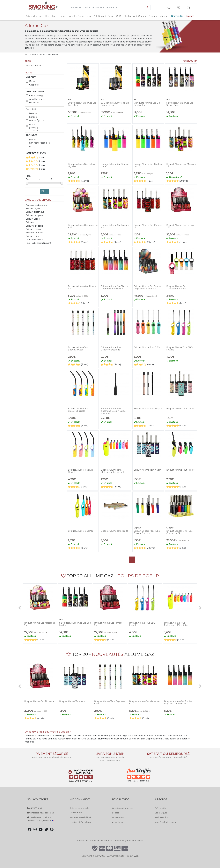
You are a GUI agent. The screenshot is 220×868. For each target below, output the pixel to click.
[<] (20, 608)
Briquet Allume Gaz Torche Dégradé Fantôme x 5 (115, 287)
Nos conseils (118, 817)
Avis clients (117, 822)
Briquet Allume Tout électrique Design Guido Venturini (113, 411)
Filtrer (45, 191)
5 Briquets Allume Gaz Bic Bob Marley (147, 104)
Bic (32, 81)
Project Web (132, 856)
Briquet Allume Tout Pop (81, 531)
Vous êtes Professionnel (166, 822)
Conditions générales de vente (128, 841)
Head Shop (51, 16)
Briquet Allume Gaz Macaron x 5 (116, 226)
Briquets (30, 222)
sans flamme (37, 99)
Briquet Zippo (33, 219)
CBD (119, 16)
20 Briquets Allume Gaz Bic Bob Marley (82, 104)
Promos (190, 16)
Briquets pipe (32, 236)
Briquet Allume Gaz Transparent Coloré (176, 287)
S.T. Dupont (100, 16)
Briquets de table (34, 226)
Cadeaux (153, 16)
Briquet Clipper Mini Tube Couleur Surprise (147, 532)
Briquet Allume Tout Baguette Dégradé (111, 349)
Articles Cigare (77, 16)
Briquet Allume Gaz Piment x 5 (82, 287)
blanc (33, 113)
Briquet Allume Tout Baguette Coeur (78, 349)
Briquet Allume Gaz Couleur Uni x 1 (115, 165)
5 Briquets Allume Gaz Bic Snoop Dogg (180, 104)
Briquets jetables (34, 233)
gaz (33, 139)
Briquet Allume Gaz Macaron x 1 (181, 165)
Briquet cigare (33, 209)
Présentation (161, 808)
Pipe (89, 16)
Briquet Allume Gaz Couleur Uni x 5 (148, 165)
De (32, 179)
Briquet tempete (34, 215)
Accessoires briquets (36, 205)
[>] (200, 608)
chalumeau (36, 96)
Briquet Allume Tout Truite (114, 531)
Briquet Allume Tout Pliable (180, 470)
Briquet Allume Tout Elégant (148, 409)
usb (32, 146)
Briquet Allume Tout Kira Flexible (81, 471)
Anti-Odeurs (140, 16)
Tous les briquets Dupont (38, 243)
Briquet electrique (35, 212)
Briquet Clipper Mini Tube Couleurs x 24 (179, 532)
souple (34, 103)
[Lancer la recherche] (148, 7)
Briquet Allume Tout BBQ (147, 347)
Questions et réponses (123, 808)
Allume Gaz (53, 55)
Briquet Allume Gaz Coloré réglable (82, 165)
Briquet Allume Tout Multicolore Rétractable (113, 471)
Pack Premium (162, 817)
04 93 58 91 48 (35, 808)
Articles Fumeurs (37, 55)
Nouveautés (177, 16)
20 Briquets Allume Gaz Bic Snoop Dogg (115, 104)
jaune (34, 128)
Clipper (34, 85)
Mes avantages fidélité (80, 817)
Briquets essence (34, 229)
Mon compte (76, 813)
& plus (35, 157)
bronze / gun (37, 121)
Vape (111, 16)
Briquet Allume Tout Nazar (147, 470)
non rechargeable (39, 143)
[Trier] (44, 66)
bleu (33, 117)
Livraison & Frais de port (81, 822)
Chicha (127, 16)
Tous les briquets (34, 240)
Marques (164, 16)
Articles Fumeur (34, 16)
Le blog (116, 813)
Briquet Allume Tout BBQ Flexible (179, 349)
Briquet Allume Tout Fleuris (180, 409)
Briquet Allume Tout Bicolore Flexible (78, 410)
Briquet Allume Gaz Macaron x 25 (83, 226)
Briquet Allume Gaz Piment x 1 (148, 226)
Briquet (63, 16)
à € (46, 179)
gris (32, 124)
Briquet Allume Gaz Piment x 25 (180, 226)
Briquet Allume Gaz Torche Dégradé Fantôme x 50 (147, 287)
